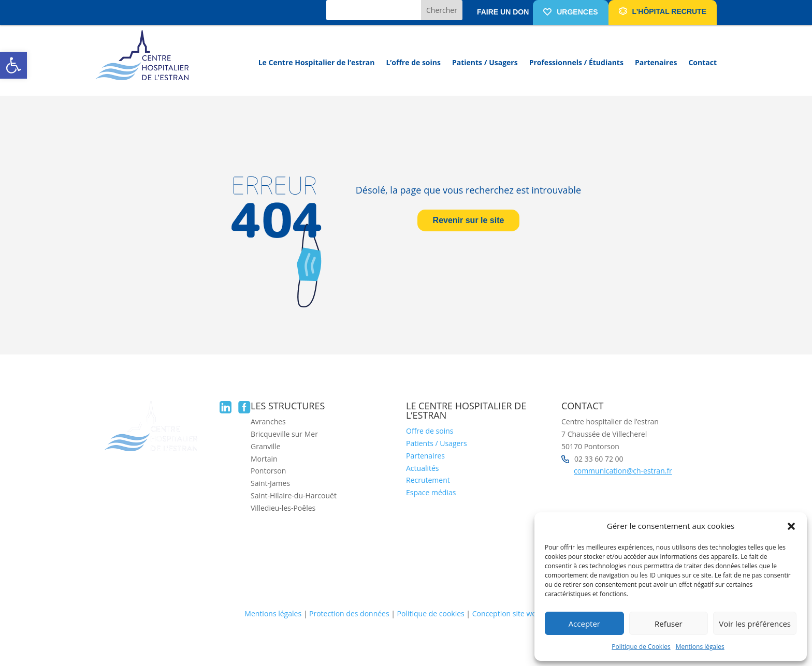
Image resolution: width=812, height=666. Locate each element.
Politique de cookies (431, 613)
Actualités (423, 468)
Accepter (584, 624)
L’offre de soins (413, 62)
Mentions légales (700, 647)
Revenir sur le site (469, 220)
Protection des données (349, 613)
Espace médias (431, 492)
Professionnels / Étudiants (576, 62)
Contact (702, 62)
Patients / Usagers (485, 62)
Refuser (669, 624)
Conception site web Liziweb (520, 613)
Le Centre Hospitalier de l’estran (317, 62)
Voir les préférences (755, 624)
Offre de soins (430, 431)
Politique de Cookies (641, 647)
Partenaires (656, 62)
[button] (13, 65)
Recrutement (428, 480)
